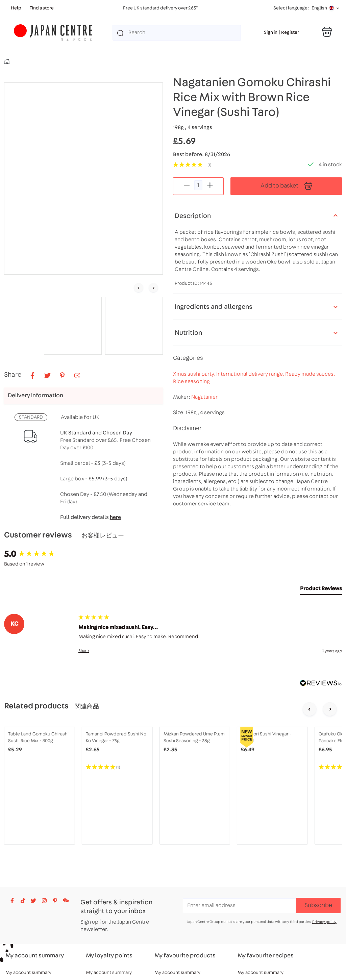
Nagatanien (205, 397)
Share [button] (84, 651)
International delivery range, (251, 374)
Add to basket (286, 186)
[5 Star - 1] (117, 767)
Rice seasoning (191, 381)
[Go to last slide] (139, 288)
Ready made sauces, (310, 374)
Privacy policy (324, 922)
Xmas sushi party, (195, 374)
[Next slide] (153, 288)
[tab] (321, 590)
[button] (73, 326)
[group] (40, 554)
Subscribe (318, 905)
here (115, 517)
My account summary (28, 973)
